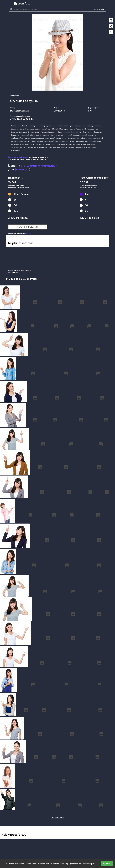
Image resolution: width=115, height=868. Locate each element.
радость (14, 141)
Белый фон (46, 129)
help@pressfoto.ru (21, 243)
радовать (77, 144)
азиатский (50, 144)
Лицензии (52, 262)
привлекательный (96, 138)
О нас (10, 266)
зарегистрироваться (28, 227)
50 (15, 205)
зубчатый (32, 147)
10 (22, 194)
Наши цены (13, 262)
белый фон (80, 147)
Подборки (12, 257)
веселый (68, 135)
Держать (15, 129)
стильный (25, 135)
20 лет (33, 141)
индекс (23, 147)
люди (72, 141)
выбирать (15, 147)
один (53, 135)
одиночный (49, 141)
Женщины (15, 135)
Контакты (101, 262)
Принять (107, 864)
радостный (24, 141)
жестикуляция (89, 144)
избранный (91, 147)
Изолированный (91, 129)
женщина (92, 135)
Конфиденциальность (57, 253)
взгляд (69, 144)
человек (46, 135)
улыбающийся (17, 138)
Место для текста (67, 129)
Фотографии (98, 9)
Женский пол (76, 132)
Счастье (14, 132)
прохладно (60, 141)
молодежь (70, 147)
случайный (82, 138)
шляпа (40, 141)
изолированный (80, 135)
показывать (16, 144)
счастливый (50, 138)
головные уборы (44, 147)
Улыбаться (88, 132)
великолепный (37, 138)
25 (15, 200)
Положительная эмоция (62, 126)
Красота (80, 129)
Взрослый (98, 132)
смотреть (72, 138)
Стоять (98, 126)
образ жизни (36, 135)
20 (87, 211)
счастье (60, 135)
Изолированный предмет (40, 126)
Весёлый (23, 132)
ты (67, 141)
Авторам (101, 257)
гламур (27, 138)
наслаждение (95, 141)
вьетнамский (58, 147)
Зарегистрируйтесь (17, 157)
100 (16, 211)
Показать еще (58, 817)
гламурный (60, 144)
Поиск (11, 253)
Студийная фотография (30, 129)
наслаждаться (82, 141)
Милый (55, 129)
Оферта (51, 257)
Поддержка (102, 266)
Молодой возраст (48, 132)
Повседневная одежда (84, 126)
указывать (40, 144)
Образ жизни (34, 132)
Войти (28, 234)
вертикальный (28, 144)
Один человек (64, 132)
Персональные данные (57, 266)
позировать (61, 138)
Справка (101, 253)
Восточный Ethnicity (19, 126)
